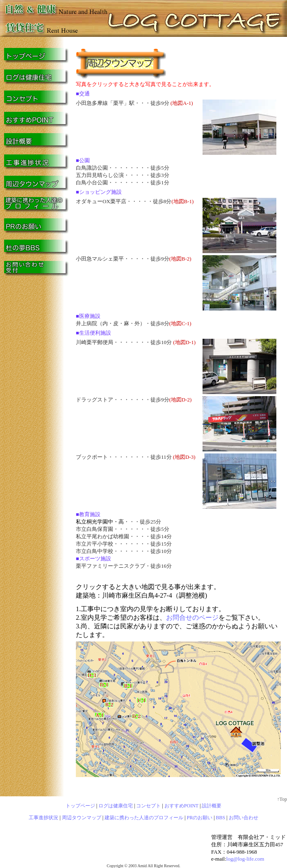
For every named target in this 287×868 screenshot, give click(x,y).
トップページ (80, 806)
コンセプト (148, 806)
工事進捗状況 (43, 818)
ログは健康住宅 (116, 806)
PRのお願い (200, 818)
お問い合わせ (244, 818)
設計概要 (212, 806)
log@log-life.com (245, 859)
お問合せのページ (192, 618)
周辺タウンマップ (82, 818)
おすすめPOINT (181, 806)
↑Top (282, 799)
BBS (221, 818)
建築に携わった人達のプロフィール (144, 818)
